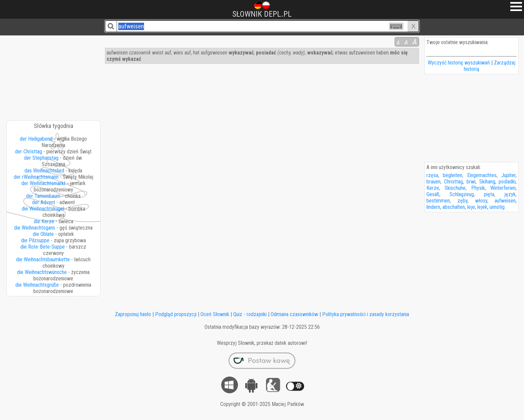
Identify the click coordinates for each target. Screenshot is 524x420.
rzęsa (432, 175)
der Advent (44, 202)
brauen (433, 182)
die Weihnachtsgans (35, 228)
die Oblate (43, 234)
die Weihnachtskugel (43, 209)
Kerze (433, 188)
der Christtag (29, 152)
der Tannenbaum (43, 196)
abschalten (454, 207)
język (510, 194)
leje (471, 207)
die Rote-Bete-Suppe (43, 247)
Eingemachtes (482, 175)
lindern (433, 207)
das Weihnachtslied (44, 171)
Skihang (487, 182)
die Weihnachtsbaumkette (43, 259)
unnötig (497, 207)
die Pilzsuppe (35, 240)
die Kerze (44, 221)
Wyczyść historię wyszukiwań (459, 63)
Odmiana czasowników (294, 314)
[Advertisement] (54, 76)
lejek (482, 207)
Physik (478, 188)
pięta (489, 194)
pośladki (507, 182)
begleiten (452, 175)
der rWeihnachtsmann (36, 177)
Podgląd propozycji (176, 314)
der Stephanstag (41, 158)
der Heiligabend (36, 139)
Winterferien (503, 188)
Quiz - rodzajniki (250, 314)
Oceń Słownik (215, 314)
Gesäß (433, 194)
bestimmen (438, 201)
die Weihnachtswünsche (42, 272)
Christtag (453, 182)
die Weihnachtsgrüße (37, 285)
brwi (471, 182)
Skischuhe (455, 188)
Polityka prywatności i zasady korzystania (366, 314)
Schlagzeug (462, 194)
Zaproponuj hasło (133, 314)
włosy (481, 201)
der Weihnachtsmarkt (43, 183)
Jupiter (508, 175)
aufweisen (505, 201)
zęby (463, 201)
